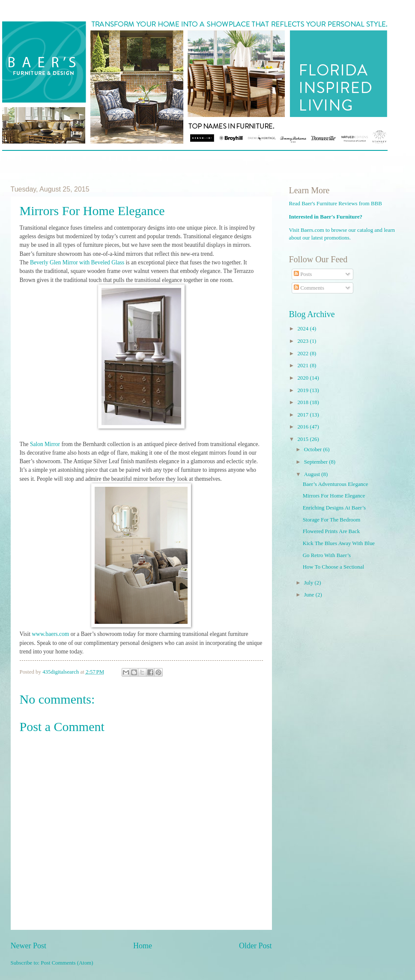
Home (143, 946)
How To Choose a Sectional (333, 567)
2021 (303, 366)
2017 (303, 415)
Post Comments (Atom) (67, 963)
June (310, 595)
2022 (303, 354)
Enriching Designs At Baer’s (334, 508)
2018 (303, 402)
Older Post (255, 946)
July (309, 583)
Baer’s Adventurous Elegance (336, 484)
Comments (309, 288)
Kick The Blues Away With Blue (339, 543)
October (314, 450)
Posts (303, 274)
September (316, 462)
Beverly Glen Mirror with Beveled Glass (77, 262)
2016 (303, 427)
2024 (303, 329)
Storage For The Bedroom (332, 520)
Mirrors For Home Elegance (334, 496)
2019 (303, 390)
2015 (303, 439)
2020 (303, 378)
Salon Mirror (45, 444)
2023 (303, 341)
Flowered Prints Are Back (331, 531)
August (313, 474)
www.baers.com (50, 634)
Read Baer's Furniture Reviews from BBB (336, 204)
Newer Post (29, 946)
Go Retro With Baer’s (327, 555)
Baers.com (312, 230)
